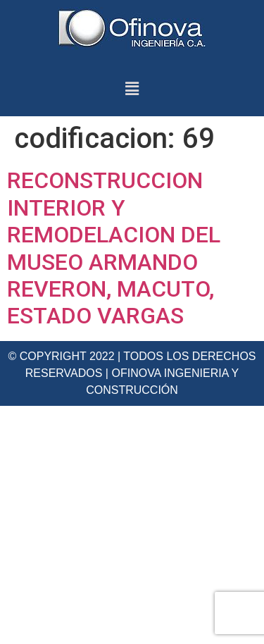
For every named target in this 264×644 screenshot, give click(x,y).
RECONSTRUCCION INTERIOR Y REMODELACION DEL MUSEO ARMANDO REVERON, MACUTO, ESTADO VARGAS (114, 248)
